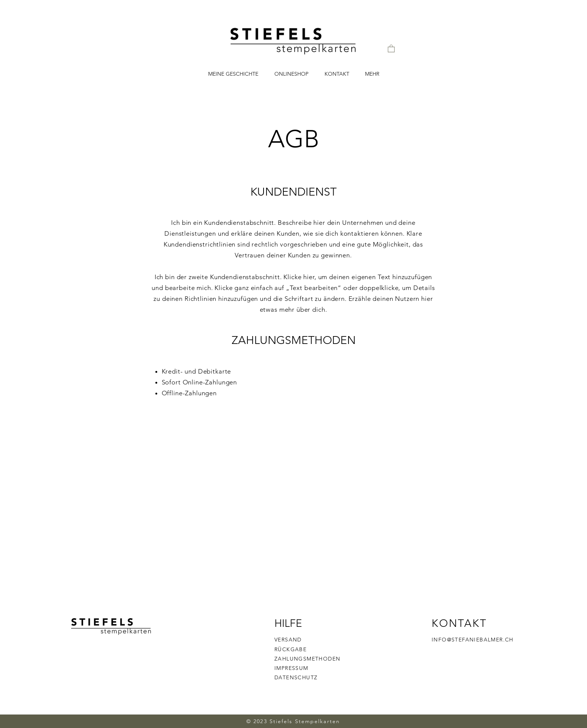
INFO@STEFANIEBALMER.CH (473, 640)
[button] (391, 48)
